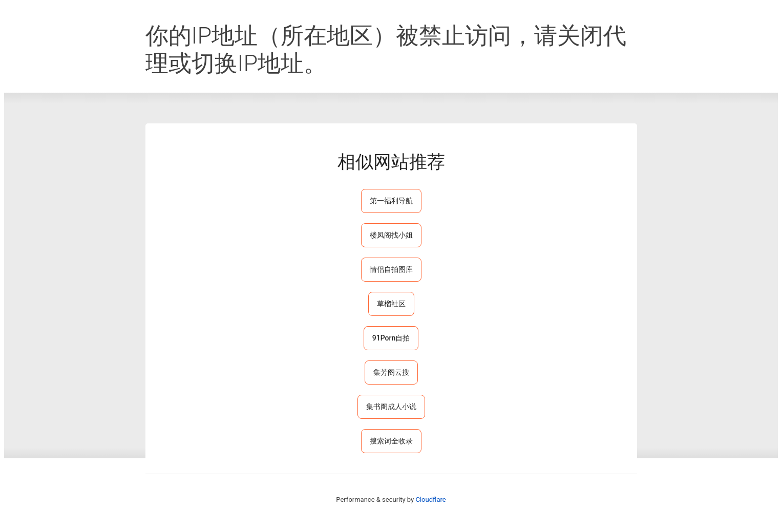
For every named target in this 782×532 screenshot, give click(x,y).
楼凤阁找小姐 (391, 235)
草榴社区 (391, 304)
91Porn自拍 (391, 338)
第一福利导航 (391, 201)
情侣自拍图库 (391, 269)
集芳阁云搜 (391, 372)
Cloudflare (430, 499)
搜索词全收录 (391, 441)
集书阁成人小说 (391, 407)
